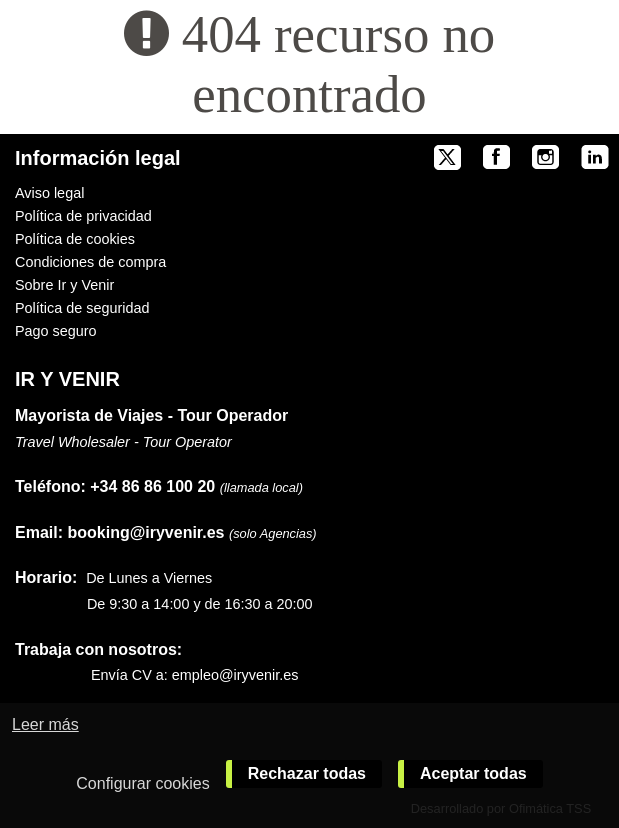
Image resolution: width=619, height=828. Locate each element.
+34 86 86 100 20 (152, 486)
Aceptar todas (473, 773)
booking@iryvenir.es (119, 532)
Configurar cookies (142, 783)
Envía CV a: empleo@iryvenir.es (194, 675)
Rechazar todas (307, 773)
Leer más (45, 724)
